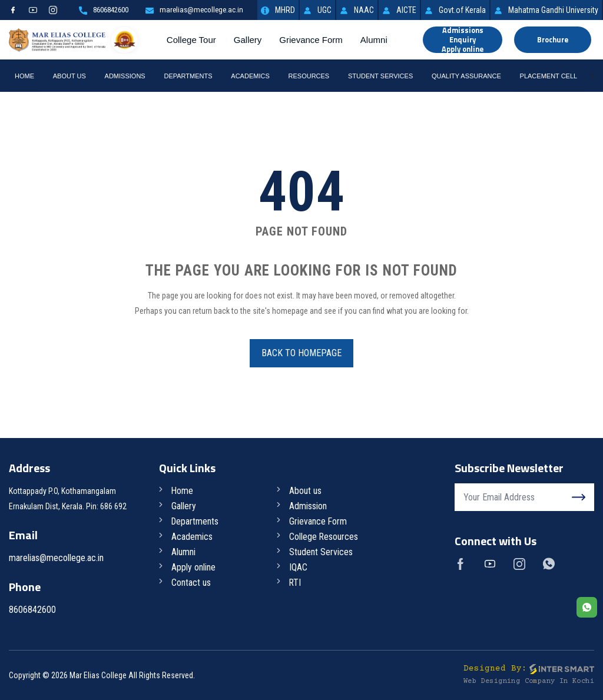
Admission (309, 506)
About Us (69, 76)
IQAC (299, 567)
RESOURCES (309, 76)
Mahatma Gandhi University (546, 10)
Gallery (249, 40)
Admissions (125, 76)
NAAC (357, 10)
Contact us (192, 583)
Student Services (380, 76)
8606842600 (95, 10)
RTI (296, 583)
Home (24, 76)
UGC (317, 10)
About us (306, 491)
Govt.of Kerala (455, 10)
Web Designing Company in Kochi (529, 681)
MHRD (278, 10)
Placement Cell (549, 76)
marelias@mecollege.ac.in (191, 10)
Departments (188, 76)
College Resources (324, 537)
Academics (250, 76)
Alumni (375, 40)
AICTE (399, 10)
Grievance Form (313, 40)
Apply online (194, 567)
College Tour (193, 40)
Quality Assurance (466, 76)
